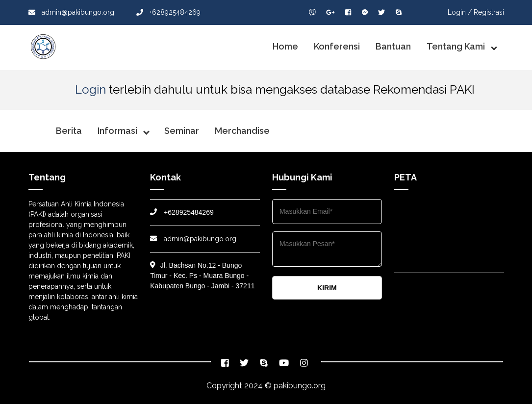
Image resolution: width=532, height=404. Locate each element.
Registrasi (489, 12)
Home (285, 46)
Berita (69, 131)
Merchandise (242, 131)
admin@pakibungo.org (71, 12)
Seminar (182, 131)
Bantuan (393, 46)
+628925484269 (168, 12)
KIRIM (327, 288)
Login (90, 89)
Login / (460, 12)
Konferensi (337, 46)
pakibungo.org (300, 386)
